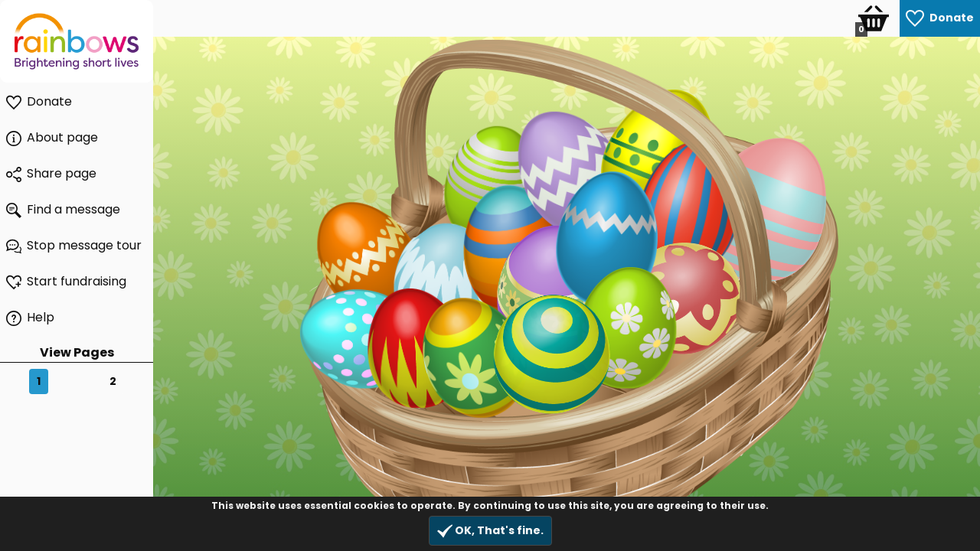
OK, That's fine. (490, 531)
